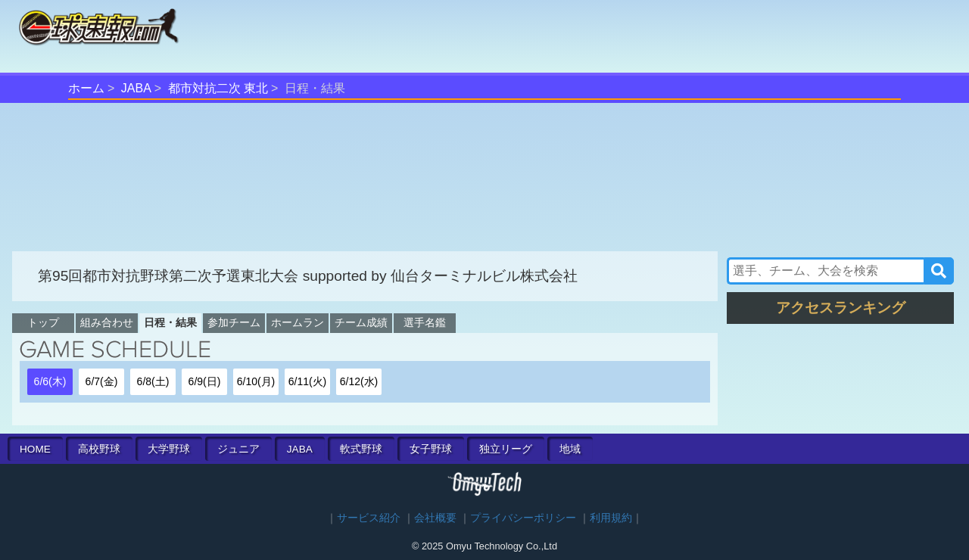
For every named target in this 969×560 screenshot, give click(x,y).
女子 (431, 449)
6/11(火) (308, 381)
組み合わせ (107, 322)
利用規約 (611, 518)
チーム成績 (361, 322)
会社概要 (435, 518)
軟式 (361, 449)
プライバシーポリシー (523, 518)
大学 (169, 449)
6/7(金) (102, 381)
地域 (570, 449)
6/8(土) (153, 381)
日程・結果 (170, 322)
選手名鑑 (425, 322)
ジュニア (238, 449)
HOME (35, 449)
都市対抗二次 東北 (218, 88)
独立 (506, 449)
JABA (136, 88)
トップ (43, 322)
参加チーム (234, 322)
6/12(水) (359, 381)
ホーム (86, 88)
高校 (99, 449)
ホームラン (298, 322)
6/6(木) (50, 381)
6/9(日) (205, 381)
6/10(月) (256, 381)
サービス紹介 (369, 518)
